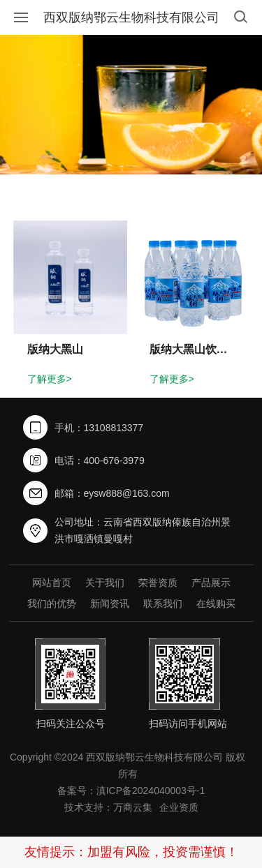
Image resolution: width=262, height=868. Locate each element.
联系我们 (163, 604)
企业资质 (179, 807)
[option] (131, 105)
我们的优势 (52, 604)
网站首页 (52, 583)
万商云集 (133, 807)
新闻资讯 (110, 604)
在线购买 (216, 604)
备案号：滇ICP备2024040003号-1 (131, 791)
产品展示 (211, 583)
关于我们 (105, 583)
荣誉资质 (158, 583)
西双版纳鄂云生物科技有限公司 (131, 17)
